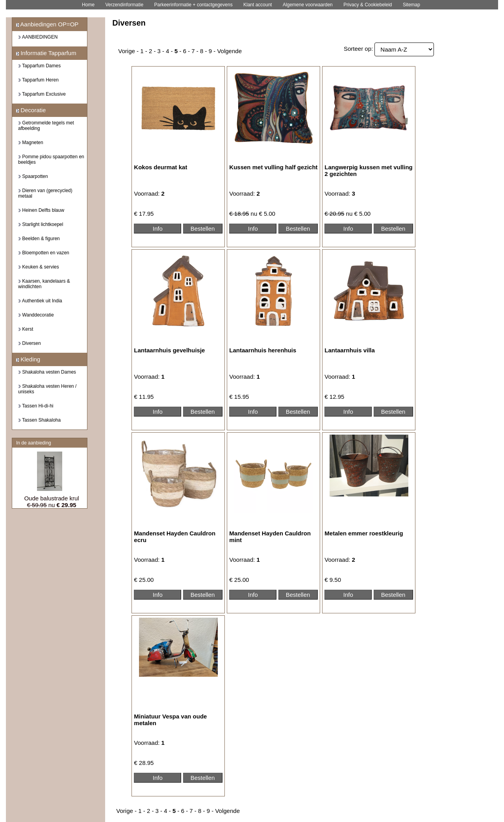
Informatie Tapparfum (46, 53)
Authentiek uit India (40, 301)
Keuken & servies (39, 267)
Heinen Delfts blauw (41, 210)
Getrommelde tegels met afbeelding (46, 126)
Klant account (258, 5)
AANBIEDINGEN (38, 37)
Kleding (28, 359)
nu (51, 505)
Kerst (26, 329)
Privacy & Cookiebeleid (368, 5)
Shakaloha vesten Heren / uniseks (47, 389)
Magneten (31, 143)
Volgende (229, 51)
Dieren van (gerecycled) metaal (45, 193)
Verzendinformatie (124, 5)
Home (88, 5)
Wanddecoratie (36, 315)
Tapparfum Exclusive (42, 94)
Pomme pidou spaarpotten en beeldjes (51, 159)
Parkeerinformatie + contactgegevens (194, 5)
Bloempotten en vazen (44, 253)
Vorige (127, 51)
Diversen (30, 343)
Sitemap (411, 5)
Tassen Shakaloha (39, 420)
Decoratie (31, 110)
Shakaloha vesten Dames (47, 372)
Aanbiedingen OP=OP (47, 24)
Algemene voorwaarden (308, 5)
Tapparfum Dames (39, 66)
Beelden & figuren (39, 239)
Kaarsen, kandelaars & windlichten (44, 284)
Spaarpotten (33, 176)
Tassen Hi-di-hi (36, 406)
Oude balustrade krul (51, 498)
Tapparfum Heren (38, 80)
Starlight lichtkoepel (41, 224)
